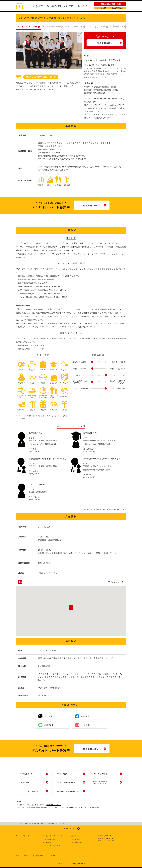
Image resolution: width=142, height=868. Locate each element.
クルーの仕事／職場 (54, 6)
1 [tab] (46, 71)
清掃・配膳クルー (51, 27)
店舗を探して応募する (110, 4)
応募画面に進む (105, 43)
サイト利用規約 (50, 856)
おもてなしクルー (97, 27)
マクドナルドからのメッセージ (36, 6)
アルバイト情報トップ (23, 836)
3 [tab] (52, 71)
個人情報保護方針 (38, 856)
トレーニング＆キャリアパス (82, 6)
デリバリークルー (74, 27)
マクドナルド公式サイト (23, 856)
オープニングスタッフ (104, 836)
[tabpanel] (49, 50)
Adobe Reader (95, 808)
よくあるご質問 (102, 8)
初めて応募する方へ (118, 8)
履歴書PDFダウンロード (54, 805)
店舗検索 (73, 836)
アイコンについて (116, 582)
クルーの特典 (69, 6)
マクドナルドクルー (27, 27)
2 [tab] (49, 71)
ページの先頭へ (70, 829)
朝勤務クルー (117, 27)
